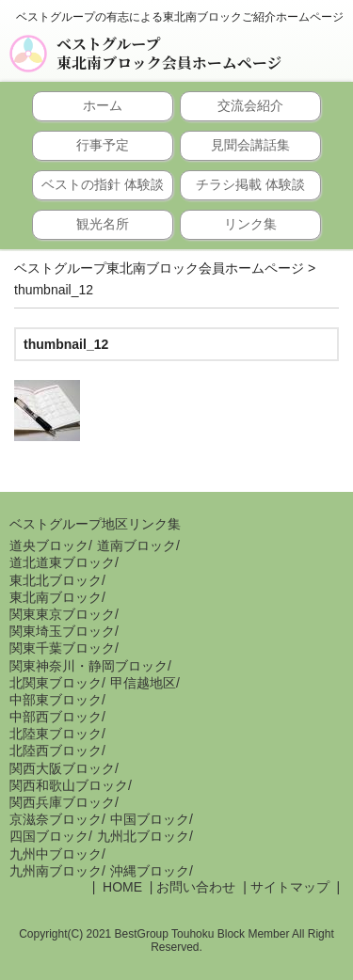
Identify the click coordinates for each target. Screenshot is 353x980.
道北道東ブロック (62, 562)
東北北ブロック (56, 580)
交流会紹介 (250, 105)
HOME (120, 887)
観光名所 (103, 224)
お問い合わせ (196, 887)
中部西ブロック (56, 717)
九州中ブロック (56, 854)
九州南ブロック (56, 871)
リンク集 (250, 224)
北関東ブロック (56, 683)
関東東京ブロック (62, 614)
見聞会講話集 (250, 145)
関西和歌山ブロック (69, 785)
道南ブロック (136, 545)
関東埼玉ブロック (62, 631)
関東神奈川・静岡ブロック (88, 666)
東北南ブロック (56, 597)
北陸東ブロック (56, 734)
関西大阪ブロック (62, 768)
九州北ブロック (143, 836)
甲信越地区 (143, 683)
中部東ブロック (56, 700)
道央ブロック (49, 545)
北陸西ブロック (56, 751)
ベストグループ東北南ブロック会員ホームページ (169, 54)
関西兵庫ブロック (62, 802)
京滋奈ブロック (56, 819)
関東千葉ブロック (62, 648)
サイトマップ (290, 887)
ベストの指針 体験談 (103, 184)
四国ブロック (49, 836)
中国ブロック (150, 819)
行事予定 (103, 145)
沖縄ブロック (150, 871)
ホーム (103, 105)
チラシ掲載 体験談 (250, 184)
